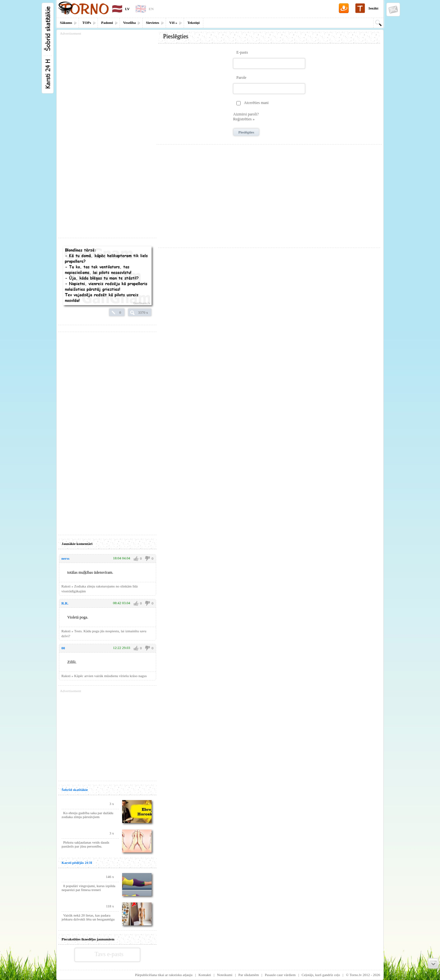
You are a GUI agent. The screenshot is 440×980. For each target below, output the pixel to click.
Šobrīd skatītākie (75, 790)
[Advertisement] (269, 194)
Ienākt (373, 8)
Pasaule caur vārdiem (280, 975)
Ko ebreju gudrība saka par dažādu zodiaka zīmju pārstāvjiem (87, 815)
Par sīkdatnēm (249, 975)
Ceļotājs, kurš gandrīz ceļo (321, 975)
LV (127, 9)
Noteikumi (225, 975)
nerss (65, 558)
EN (151, 9)
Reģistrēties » (244, 119)
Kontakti (205, 975)
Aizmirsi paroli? (246, 114)
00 (63, 648)
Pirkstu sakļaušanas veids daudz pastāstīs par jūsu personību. (85, 844)
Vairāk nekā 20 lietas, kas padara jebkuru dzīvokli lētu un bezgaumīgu (88, 917)
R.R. (65, 603)
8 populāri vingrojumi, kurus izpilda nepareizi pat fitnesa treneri (88, 888)
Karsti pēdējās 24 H (77, 863)
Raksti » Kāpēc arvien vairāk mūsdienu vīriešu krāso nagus (104, 676)
